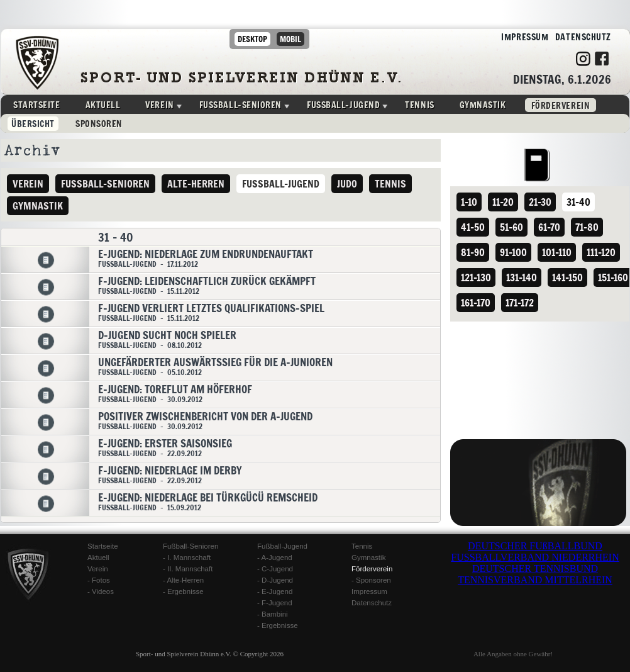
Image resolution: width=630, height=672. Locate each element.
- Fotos (99, 580)
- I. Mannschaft (187, 557)
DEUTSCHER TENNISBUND (535, 568)
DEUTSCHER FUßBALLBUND (535, 546)
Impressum (522, 37)
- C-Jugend (275, 569)
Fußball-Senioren (191, 546)
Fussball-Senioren (240, 105)
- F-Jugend (275, 603)
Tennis (419, 105)
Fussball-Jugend (343, 105)
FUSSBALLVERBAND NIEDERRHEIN (535, 557)
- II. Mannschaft (188, 569)
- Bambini (273, 614)
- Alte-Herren (183, 580)
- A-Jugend (275, 557)
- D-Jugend (275, 580)
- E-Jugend (275, 591)
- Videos (101, 591)
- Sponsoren (371, 580)
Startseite (37, 105)
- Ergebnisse (183, 591)
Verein (159, 105)
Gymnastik (483, 105)
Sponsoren (99, 124)
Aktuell (103, 105)
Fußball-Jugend (282, 546)
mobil (290, 39)
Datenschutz (580, 37)
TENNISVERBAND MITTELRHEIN (535, 580)
